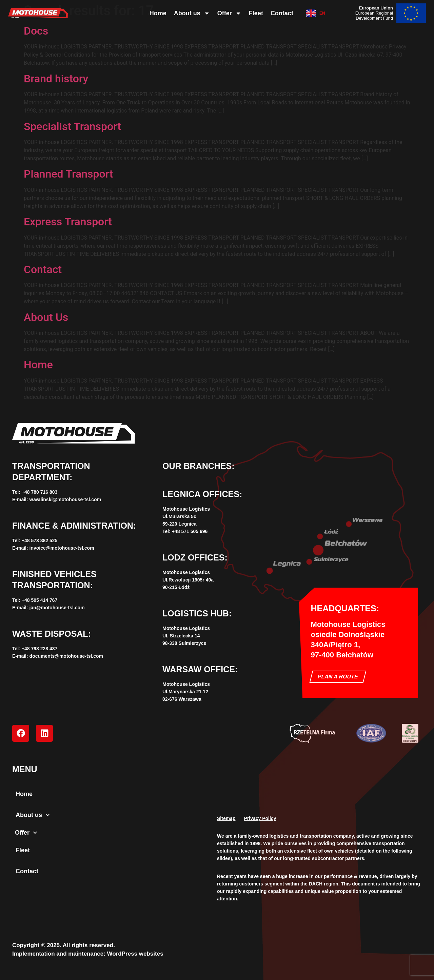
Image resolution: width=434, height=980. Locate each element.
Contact (282, 13)
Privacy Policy (260, 818)
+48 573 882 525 (40, 540)
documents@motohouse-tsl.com (66, 656)
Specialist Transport (72, 126)
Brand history (56, 79)
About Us (46, 317)
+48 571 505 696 (190, 531)
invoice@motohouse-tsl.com (62, 548)
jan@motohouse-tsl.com (57, 608)
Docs (36, 31)
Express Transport (68, 222)
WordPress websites (135, 954)
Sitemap (226, 818)
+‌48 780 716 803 (40, 492)
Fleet (256, 13)
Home (158, 13)
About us (192, 13)
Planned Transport (68, 174)
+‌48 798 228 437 (40, 649)
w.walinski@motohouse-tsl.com (65, 499)
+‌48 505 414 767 (40, 600)
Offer (229, 13)
